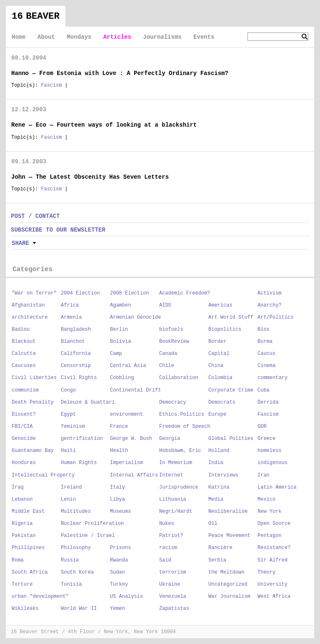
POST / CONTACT (35, 216)
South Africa (30, 572)
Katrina (219, 487)
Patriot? (171, 536)
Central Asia (128, 366)
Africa (70, 305)
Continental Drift (135, 390)
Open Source (274, 524)
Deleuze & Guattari (88, 402)
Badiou (21, 329)
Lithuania (173, 499)
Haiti (68, 451)
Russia (70, 560)
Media (216, 499)
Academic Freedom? (185, 293)
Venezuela (173, 597)
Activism (270, 293)
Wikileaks (25, 609)
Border (217, 342)
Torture (22, 584)
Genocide (24, 439)
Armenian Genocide (135, 317)
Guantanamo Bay (33, 451)
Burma (265, 342)
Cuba (264, 390)
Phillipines (28, 548)
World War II (79, 609)
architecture (30, 317)
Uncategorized (228, 584)
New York (270, 512)
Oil (213, 524)
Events (204, 37)
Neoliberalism (228, 512)
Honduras (24, 463)
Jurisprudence (179, 487)
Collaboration (179, 378)
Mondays (79, 37)
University (272, 584)
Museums (120, 512)
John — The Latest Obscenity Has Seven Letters (90, 177)
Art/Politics (275, 317)
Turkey (119, 584)
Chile (167, 366)
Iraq (18, 487)
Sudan (117, 572)
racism (168, 548)
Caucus (266, 354)
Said (165, 560)
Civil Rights (79, 378)
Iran (264, 475)
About (46, 37)
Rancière (220, 548)
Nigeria (22, 524)
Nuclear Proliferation (92, 524)
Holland (219, 451)
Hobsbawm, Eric (180, 451)
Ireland (71, 487)
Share (20, 243)
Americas (220, 305)
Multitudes (76, 512)
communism (25, 390)
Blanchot (73, 342)
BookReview (174, 342)
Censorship (76, 366)
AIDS (165, 305)
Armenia (71, 317)
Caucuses (24, 366)
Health (119, 451)
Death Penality (33, 402)
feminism (73, 427)
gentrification (82, 439)
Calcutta (24, 354)
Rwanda (119, 560)
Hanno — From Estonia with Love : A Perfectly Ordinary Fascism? (120, 73)
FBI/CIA (22, 427)
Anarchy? (270, 305)
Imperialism (126, 463)
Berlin (119, 329)
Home (19, 37)
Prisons (120, 548)
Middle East (28, 512)
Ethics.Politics (182, 414)
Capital (219, 354)
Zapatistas (174, 609)
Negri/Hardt (176, 512)
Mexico (266, 499)
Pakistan (24, 536)
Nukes (167, 524)
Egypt (68, 414)
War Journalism (229, 597)
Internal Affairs (134, 475)
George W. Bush (131, 439)
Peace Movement (229, 536)
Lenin (68, 499)
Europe (217, 414)
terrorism (173, 572)
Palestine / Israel (88, 536)
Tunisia (71, 584)
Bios (264, 329)
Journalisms (162, 37)
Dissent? (24, 414)
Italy (117, 487)
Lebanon (22, 499)
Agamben (120, 305)
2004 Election (80, 293)
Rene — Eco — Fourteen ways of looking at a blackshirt (104, 125)
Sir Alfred (272, 560)
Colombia (220, 378)
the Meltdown (226, 572)
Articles (117, 37)
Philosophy (76, 548)
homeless (270, 451)
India (216, 463)
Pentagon (270, 536)
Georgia (170, 439)
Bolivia (120, 342)
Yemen (117, 609)
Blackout (24, 342)
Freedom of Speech (185, 427)
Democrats (222, 402)
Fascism (51, 85)
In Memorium (176, 463)
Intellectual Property (43, 475)
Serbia (217, 560)
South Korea (77, 572)
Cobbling (122, 378)
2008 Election (130, 293)
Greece (266, 439)
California (76, 354)
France (119, 427)
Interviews (223, 475)
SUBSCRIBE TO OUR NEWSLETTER (58, 230)
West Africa (274, 597)
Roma (18, 560)
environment (126, 414)
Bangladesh (76, 329)
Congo (68, 390)
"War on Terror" (34, 293)
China (216, 366)
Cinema (266, 366)
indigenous (272, 463)
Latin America (277, 487)
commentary (272, 378)
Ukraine (170, 584)
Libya (117, 499)
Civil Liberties (34, 378)
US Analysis (126, 597)
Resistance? (274, 548)
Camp (116, 354)
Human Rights (79, 463)
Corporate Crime (231, 390)
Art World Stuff (231, 317)
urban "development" (40, 597)
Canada (168, 354)
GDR (262, 427)
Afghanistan (28, 305)
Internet (171, 475)
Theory (266, 572)
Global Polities (231, 439)
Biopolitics (225, 329)
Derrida (268, 402)
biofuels (171, 329)
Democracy (173, 402)
